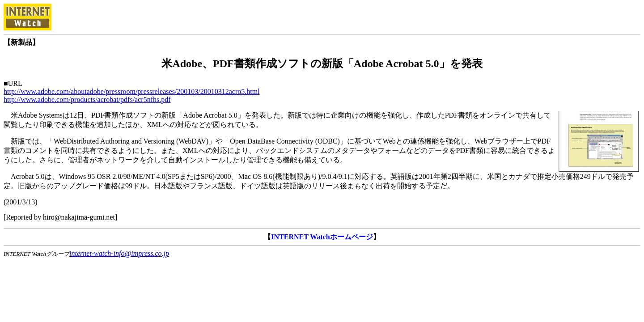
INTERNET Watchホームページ (322, 237)
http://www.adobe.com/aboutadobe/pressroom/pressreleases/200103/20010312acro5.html (132, 91)
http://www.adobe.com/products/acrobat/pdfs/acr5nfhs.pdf (87, 100)
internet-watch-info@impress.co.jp (119, 253)
